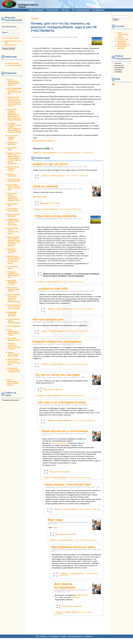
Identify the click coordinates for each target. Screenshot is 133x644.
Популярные (53, 10)
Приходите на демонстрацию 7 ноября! (14, 289)
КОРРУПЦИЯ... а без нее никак (13, 210)
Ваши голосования (15, 65)
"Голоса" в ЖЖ (123, 40)
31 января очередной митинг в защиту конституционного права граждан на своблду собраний (14, 128)
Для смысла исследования (65, 586)
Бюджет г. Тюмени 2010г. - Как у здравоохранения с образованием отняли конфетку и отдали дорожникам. (15, 158)
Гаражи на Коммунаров (12, 175)
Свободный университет (122, 42)
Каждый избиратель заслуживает (57, 342)
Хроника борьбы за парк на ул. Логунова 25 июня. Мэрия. (14, 362)
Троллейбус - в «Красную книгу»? (14, 339)
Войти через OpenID (12, 38)
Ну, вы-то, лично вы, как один (58, 375)
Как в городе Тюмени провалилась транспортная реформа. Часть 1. (14, 197)
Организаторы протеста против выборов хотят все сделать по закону (14, 260)
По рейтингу (98, 10)
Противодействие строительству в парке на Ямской (14, 307)
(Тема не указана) (45, 186)
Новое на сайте (13, 63)
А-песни (120, 38)
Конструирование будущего (44, 141)
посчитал (75, 597)
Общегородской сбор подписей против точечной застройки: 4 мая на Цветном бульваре (14, 241)
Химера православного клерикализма (13, 354)
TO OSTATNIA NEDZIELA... (12, 143)
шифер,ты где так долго (50, 164)
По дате (66, 10)
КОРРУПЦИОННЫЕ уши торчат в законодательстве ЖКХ (15, 91)
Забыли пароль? (10, 45)
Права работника (124, 45)
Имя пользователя (9, 27)
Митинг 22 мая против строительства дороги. (13, 231)
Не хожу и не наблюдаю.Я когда (62, 402)
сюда (54, 528)
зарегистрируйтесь (50, 153)
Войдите (36, 153)
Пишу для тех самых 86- (50, 203)
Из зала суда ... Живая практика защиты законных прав (14, 187)
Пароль (5, 32)
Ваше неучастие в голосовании (65, 431)
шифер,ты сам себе (53, 288)
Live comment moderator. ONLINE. (13, 137)
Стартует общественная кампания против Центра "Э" (14, 82)
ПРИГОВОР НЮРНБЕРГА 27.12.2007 (12, 282)
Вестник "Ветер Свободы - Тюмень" (13, 169)
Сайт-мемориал (36, 10)
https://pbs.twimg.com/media (56, 216)
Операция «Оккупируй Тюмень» (12, 251)
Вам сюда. (56, 520)
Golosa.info (26, 2)
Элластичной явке (59, 443)
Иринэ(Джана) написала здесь (73, 547)
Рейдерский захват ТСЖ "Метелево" (12, 314)
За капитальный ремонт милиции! (14, 180)
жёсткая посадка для (48, 319)
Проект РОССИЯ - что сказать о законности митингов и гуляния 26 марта (14, 298)
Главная (35, 19)
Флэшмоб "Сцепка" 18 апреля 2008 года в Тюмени (14, 346)
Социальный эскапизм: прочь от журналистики (14, 370)
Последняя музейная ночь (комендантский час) (13, 275)
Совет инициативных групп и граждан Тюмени (14, 332)
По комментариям (81, 10)
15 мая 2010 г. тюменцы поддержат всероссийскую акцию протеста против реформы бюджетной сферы (15, 115)
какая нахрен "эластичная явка (68, 484)
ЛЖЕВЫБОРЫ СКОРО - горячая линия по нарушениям (14, 222)
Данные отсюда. (40, 197)
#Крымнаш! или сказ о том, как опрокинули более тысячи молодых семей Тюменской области (14, 102)
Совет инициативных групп (123, 34)
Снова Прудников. (14, 326)
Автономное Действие (122, 47)
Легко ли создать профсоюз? (14, 215)
